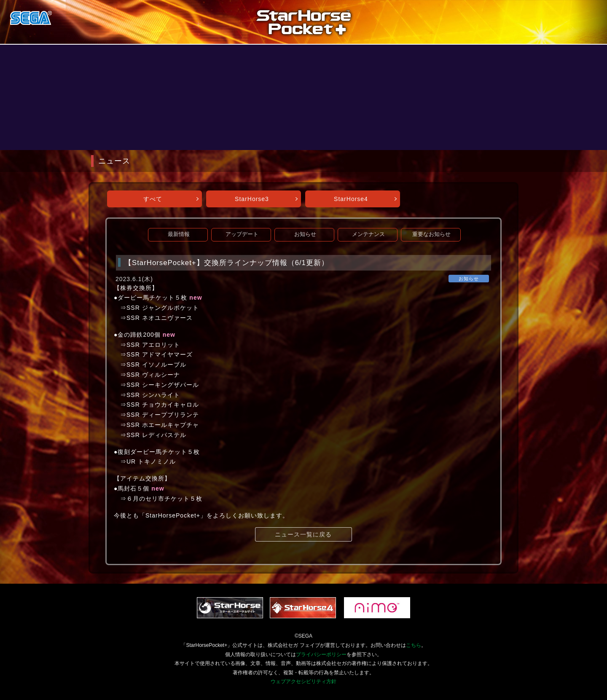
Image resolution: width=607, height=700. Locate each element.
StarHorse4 (351, 199)
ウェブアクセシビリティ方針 (303, 681)
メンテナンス (368, 234)
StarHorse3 (252, 199)
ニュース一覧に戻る (303, 534)
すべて (153, 199)
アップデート (242, 234)
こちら (414, 645)
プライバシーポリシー (321, 654)
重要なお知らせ (431, 234)
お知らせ (305, 234)
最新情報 (179, 234)
